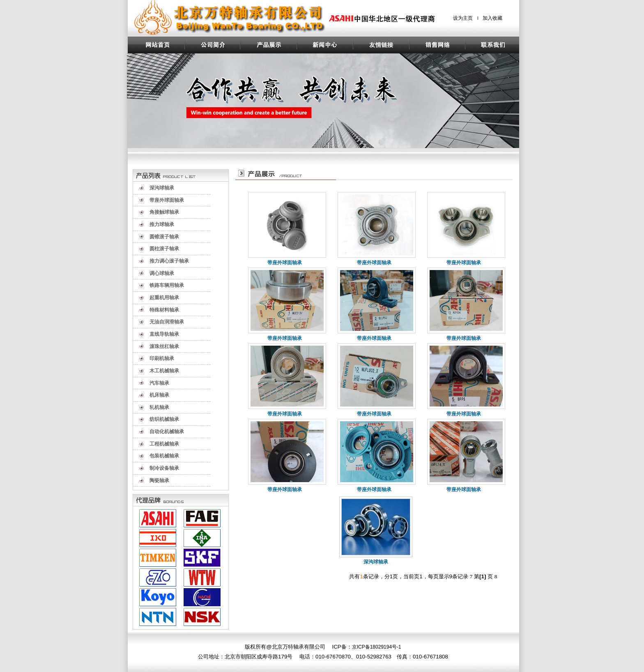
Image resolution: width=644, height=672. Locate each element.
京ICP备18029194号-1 (377, 647)
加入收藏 (492, 18)
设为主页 (463, 18)
